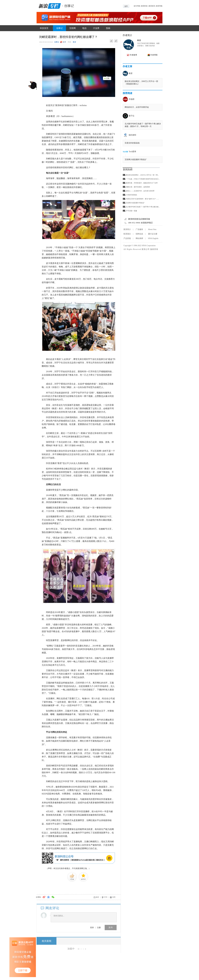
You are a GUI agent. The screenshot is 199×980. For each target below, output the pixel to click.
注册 (99, 928)
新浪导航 (159, 6)
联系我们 (127, 234)
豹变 (74, 42)
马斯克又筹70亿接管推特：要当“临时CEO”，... (142, 199)
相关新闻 (47, 941)
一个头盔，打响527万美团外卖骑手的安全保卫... (143, 179)
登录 (92, 928)
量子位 (132, 116)
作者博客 (154, 55)
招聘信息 (139, 234)
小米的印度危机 (131, 195)
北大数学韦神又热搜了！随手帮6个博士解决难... (143, 207)
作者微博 (133, 55)
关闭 (114, 897)
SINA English (153, 238)
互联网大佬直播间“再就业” (136, 160)
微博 (64, 42)
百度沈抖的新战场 (132, 143)
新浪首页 (152, 6)
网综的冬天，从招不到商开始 (137, 107)
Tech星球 (132, 152)
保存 (97, 897)
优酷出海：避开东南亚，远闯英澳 (138, 187)
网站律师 (139, 238)
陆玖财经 (132, 135)
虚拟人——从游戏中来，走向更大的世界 (140, 191)
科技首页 (44, 28)
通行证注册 (153, 234)
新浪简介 (127, 229)
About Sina (152, 229)
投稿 (108, 28)
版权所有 (154, 249)
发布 (111, 927)
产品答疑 (127, 238)
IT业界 (96, 28)
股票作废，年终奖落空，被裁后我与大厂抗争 (142, 183)
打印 (106, 897)
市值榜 (132, 99)
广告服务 (139, 229)
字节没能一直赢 (131, 211)
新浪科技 (144, 6)
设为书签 (137, 6)
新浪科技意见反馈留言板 (139, 219)
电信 (84, 28)
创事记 (59, 28)
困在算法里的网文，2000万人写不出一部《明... (142, 175)
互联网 (72, 28)
